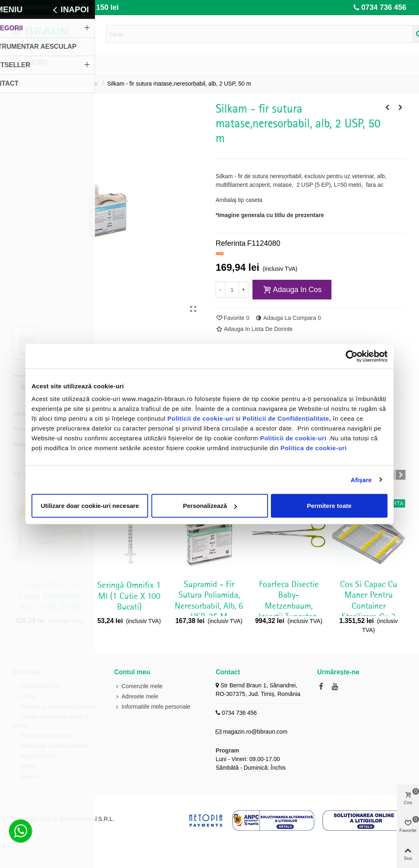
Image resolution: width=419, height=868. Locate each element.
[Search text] (259, 34)
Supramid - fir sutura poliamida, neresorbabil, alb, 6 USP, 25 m (209, 601)
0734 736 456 (384, 7)
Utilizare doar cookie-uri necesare (90, 506)
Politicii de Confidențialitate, (286, 418)
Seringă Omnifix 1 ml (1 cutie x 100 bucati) (129, 596)
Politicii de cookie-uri (202, 418)
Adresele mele (136, 697)
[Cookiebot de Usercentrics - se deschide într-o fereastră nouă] (352, 356)
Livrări (24, 697)
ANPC (24, 767)
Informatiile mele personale (152, 707)
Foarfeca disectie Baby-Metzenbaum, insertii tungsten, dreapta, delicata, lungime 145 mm (289, 612)
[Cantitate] (232, 290)
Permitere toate (329, 506)
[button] (401, 475)
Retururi (27, 777)
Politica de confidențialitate (50, 746)
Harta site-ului (34, 756)
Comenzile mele (138, 686)
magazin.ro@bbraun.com (255, 732)
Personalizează (210, 506)
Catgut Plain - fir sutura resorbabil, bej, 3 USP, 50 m (49, 596)
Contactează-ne (37, 686)
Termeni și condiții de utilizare (54, 707)
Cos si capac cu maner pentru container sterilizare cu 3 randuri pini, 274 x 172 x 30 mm (368, 612)
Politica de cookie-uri (313, 448)
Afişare (361, 479)
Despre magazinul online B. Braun (51, 721)
